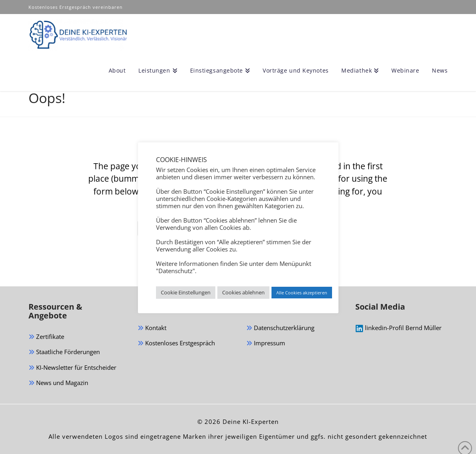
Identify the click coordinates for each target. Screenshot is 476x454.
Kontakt (152, 328)
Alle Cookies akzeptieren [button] (302, 293)
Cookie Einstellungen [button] (186, 292)
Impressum (266, 344)
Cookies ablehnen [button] (243, 292)
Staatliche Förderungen (64, 352)
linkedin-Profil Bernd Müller (398, 328)
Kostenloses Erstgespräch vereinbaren (76, 7)
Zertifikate (46, 337)
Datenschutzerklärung (280, 328)
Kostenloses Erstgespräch (176, 344)
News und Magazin (58, 383)
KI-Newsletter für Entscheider (72, 368)
